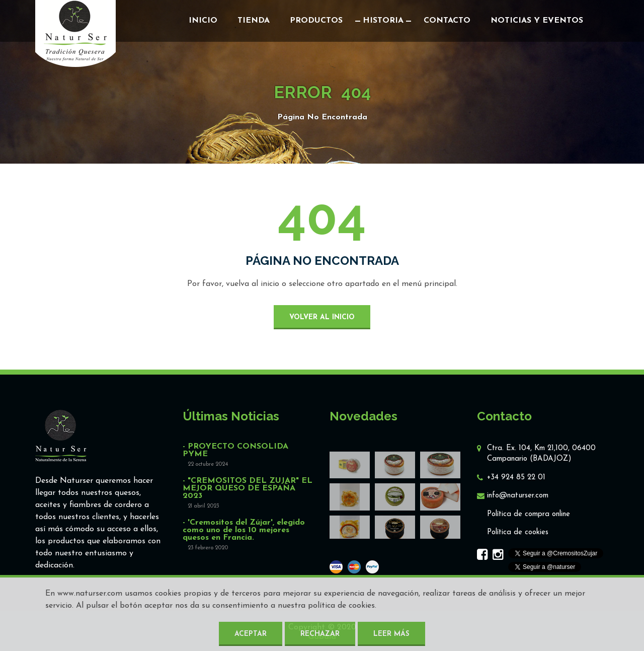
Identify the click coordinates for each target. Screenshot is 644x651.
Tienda (254, 21)
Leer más (391, 634)
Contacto (447, 21)
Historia (383, 21)
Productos (316, 21)
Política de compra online (529, 514)
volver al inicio (322, 317)
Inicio (203, 21)
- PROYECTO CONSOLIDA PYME (235, 451)
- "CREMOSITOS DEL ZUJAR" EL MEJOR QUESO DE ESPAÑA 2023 (248, 489)
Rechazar (320, 634)
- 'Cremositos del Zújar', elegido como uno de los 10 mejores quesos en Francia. (244, 530)
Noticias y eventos (537, 21)
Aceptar (251, 634)
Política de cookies (518, 532)
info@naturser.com (518, 496)
